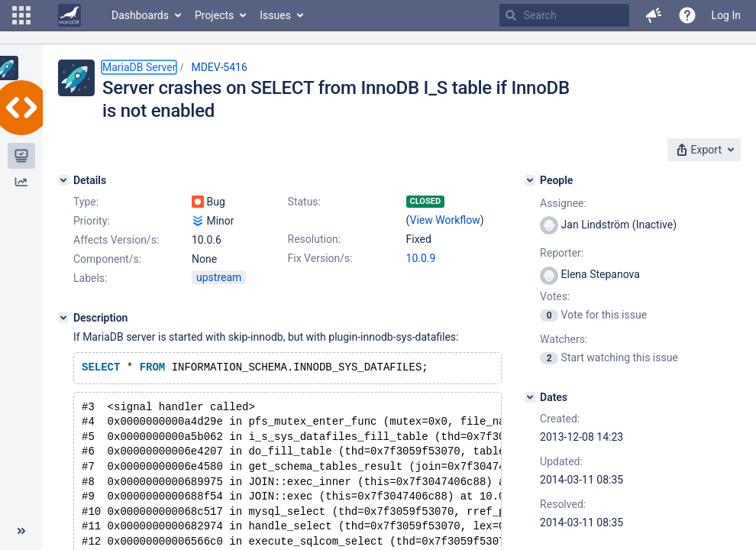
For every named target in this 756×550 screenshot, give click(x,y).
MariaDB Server (139, 67)
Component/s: (107, 259)
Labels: (90, 278)
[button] (21, 15)
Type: (86, 202)
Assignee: (563, 203)
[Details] (63, 180)
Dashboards (140, 15)
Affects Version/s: (116, 240)
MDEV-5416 (219, 67)
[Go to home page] (69, 15)
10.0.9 (421, 258)
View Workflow (445, 220)
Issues (275, 15)
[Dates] (530, 397)
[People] (530, 180)
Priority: (92, 221)
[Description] (63, 318)
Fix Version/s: (320, 258)
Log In (726, 15)
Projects (214, 15)
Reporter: (562, 253)
